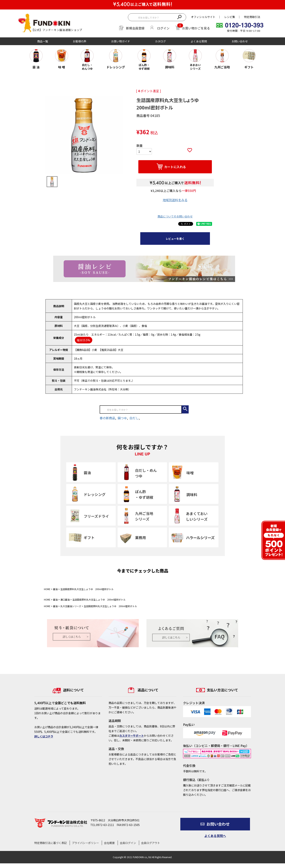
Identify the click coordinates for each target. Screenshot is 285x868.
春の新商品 (107, 418)
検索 (179, 17)
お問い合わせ (240, 41)
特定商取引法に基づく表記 (50, 843)
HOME (47, 589)
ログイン (163, 28)
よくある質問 (199, 41)
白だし (134, 418)
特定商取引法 (252, 17)
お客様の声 (80, 41)
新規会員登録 (135, 28)
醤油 (55, 589)
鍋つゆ (122, 418)
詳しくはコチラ (44, 736)
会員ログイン (128, 843)
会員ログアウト (151, 843)
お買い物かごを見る (196, 28)
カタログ (160, 41)
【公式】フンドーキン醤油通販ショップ (57, 30)
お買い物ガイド (121, 41)
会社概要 (109, 843)
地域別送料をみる (175, 200)
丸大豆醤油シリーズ (71, 606)
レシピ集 (230, 17)
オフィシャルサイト (203, 17)
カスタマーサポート (132, 736)
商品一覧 (43, 41)
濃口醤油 (65, 599)
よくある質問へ (215, 836)
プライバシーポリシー (85, 843)
